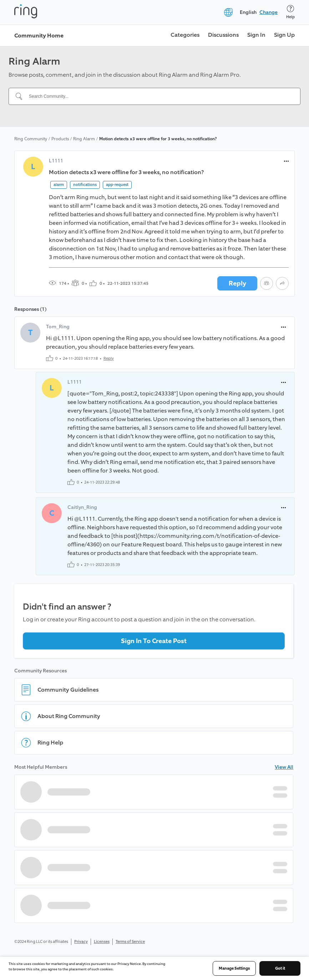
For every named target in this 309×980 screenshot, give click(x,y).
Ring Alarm (84, 139)
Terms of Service (130, 942)
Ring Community (31, 139)
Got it (280, 968)
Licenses (102, 942)
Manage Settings (234, 968)
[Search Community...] (159, 96)
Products (60, 139)
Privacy (81, 942)
